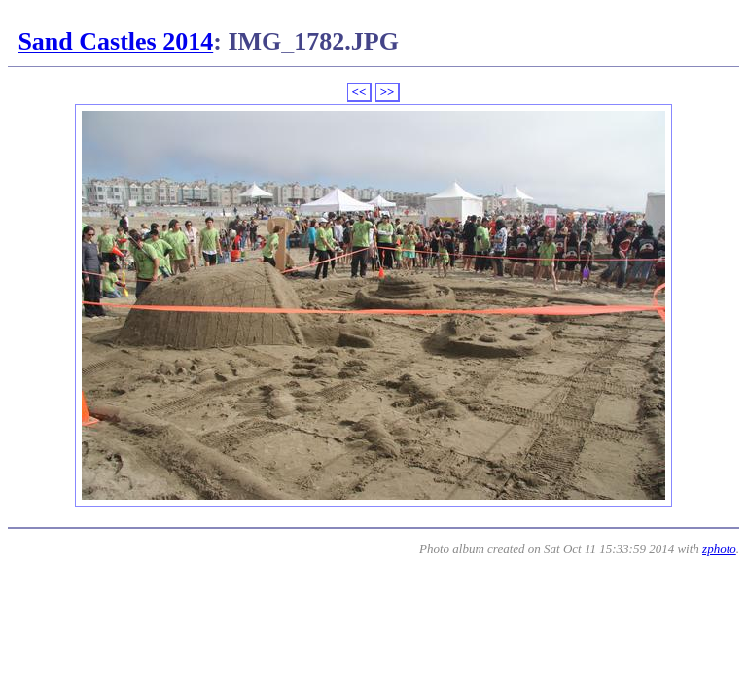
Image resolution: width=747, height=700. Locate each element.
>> (388, 92)
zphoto (719, 549)
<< (359, 92)
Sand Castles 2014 (115, 41)
